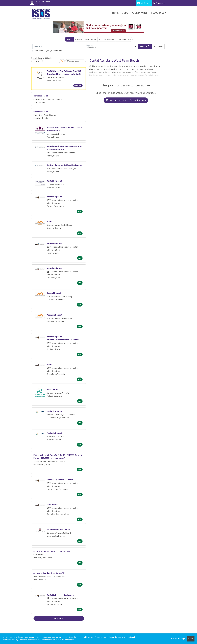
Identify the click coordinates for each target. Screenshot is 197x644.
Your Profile (140, 13)
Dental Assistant (54, 243)
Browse (78, 39)
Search (69, 39)
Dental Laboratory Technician (60, 595)
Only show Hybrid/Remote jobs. (49, 51)
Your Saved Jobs (124, 39)
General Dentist (41, 96)
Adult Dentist (53, 389)
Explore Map (90, 39)
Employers (159, 3)
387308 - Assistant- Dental (58, 529)
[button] (158, 46)
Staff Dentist (52, 504)
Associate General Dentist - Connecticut (52, 551)
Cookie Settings (178, 639)
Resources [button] (158, 13)
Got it (191, 639)
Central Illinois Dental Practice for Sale (65, 165)
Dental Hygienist (54, 181)
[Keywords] (59, 46)
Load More (59, 618)
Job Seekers (144, 3)
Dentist (50, 221)
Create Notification (75, 61)
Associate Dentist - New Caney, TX (49, 573)
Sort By (36, 61)
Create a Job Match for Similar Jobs (126, 100)
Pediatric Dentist (54, 315)
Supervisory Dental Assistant (60, 480)
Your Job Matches (107, 39)
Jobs (125, 13)
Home (116, 13)
